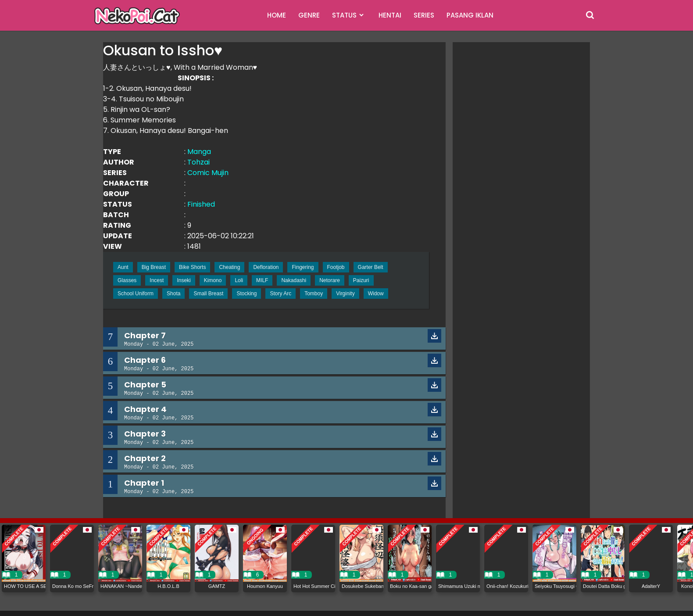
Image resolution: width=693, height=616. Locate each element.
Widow (376, 294)
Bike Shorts (192, 267)
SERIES (424, 15)
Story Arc (280, 294)
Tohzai (198, 162)
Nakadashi (294, 280)
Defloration (266, 267)
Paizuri (361, 280)
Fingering (303, 267)
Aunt (123, 267)
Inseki (184, 280)
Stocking (246, 294)
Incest (157, 280)
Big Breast (154, 267)
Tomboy (314, 294)
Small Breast (208, 294)
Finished (201, 204)
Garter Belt (371, 267)
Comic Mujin (208, 173)
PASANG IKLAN (470, 15)
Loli (239, 280)
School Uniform (136, 294)
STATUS (344, 15)
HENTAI (390, 15)
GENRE (309, 15)
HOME (277, 15)
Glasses (127, 280)
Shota (173, 294)
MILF (262, 280)
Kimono (213, 280)
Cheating (229, 267)
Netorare (330, 280)
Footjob (336, 267)
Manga (199, 152)
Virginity (345, 294)
